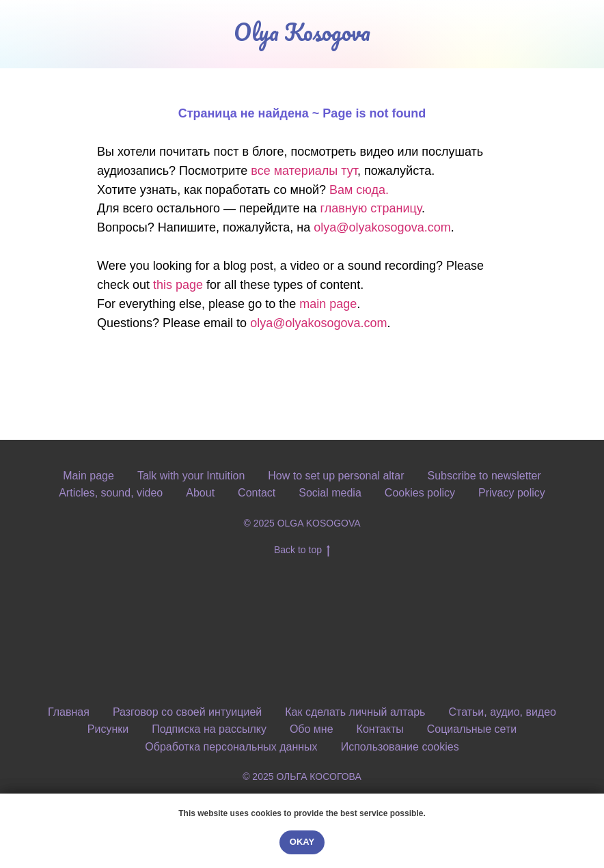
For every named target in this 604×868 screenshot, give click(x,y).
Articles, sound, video (111, 493)
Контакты (380, 729)
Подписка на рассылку (209, 729)
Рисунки (108, 729)
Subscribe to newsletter (484, 476)
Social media (330, 493)
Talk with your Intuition (191, 476)
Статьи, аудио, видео (502, 712)
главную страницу (370, 208)
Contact (257, 493)
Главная (69, 712)
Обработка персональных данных (231, 747)
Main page (88, 476)
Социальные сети (472, 729)
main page (328, 304)
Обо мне (312, 729)
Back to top (302, 550)
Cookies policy (420, 493)
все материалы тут (304, 171)
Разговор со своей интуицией (187, 712)
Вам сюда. (359, 190)
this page (178, 285)
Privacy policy (512, 493)
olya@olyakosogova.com (382, 227)
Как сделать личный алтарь (355, 712)
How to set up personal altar (336, 476)
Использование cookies (400, 747)
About (200, 493)
